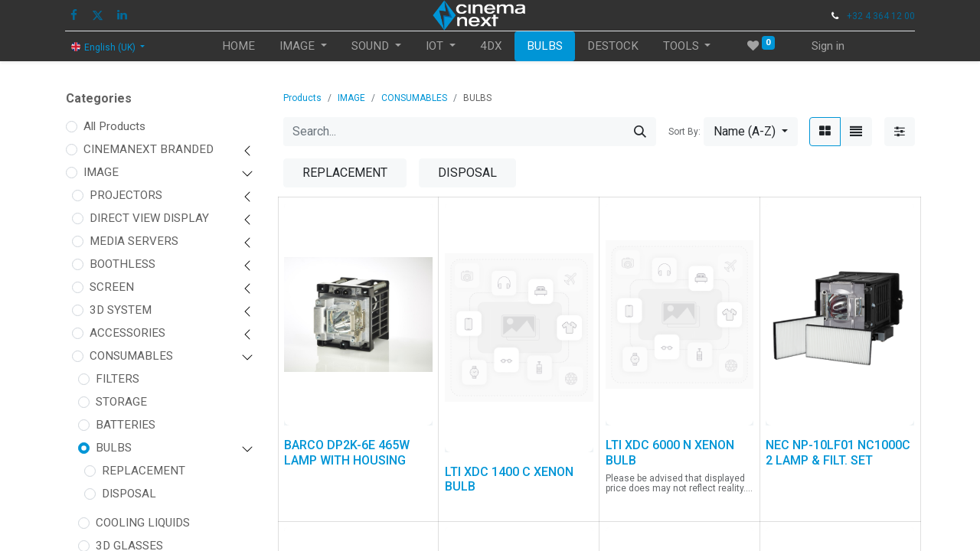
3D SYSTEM (121, 310)
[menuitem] (238, 46)
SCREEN (112, 287)
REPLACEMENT (144, 471)
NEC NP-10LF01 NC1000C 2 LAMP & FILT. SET (838, 452)
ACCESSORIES (127, 333)
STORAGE (121, 402)
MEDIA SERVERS (134, 241)
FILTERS (118, 379)
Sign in (828, 46)
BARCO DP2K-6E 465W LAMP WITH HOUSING (347, 452)
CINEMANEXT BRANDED (149, 149)
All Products (114, 126)
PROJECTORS (126, 195)
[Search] (640, 132)
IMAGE (101, 172)
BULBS (114, 448)
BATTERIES (126, 425)
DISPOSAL (129, 494)
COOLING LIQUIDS (143, 523)
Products (302, 98)
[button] (751, 132)
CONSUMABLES (131, 356)
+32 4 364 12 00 (881, 16)
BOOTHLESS (122, 264)
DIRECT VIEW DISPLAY (149, 218)
